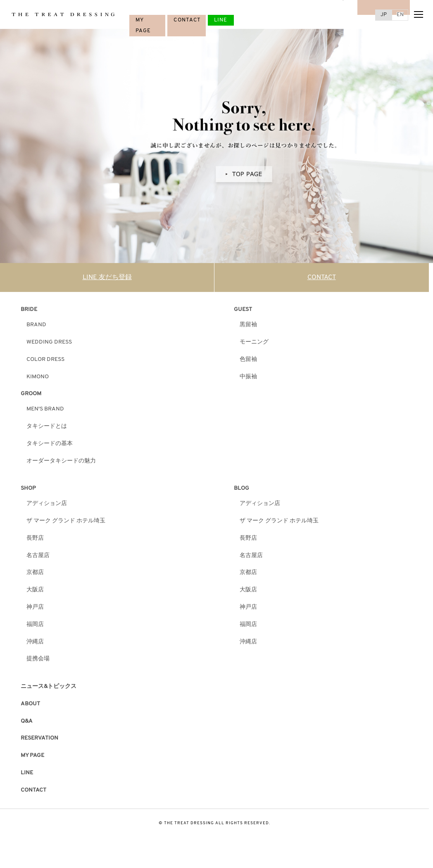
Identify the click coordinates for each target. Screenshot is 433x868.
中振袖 (248, 377)
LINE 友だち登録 (107, 277)
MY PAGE (32, 755)
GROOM (31, 394)
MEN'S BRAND (45, 409)
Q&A (27, 721)
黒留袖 (248, 325)
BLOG (241, 488)
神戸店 (35, 607)
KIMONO (38, 377)
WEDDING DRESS (49, 342)
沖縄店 (35, 642)
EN (400, 15)
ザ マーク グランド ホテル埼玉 (66, 521)
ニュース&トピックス (49, 687)
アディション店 (47, 504)
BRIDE (29, 309)
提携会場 (38, 659)
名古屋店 (38, 556)
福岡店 (35, 625)
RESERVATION (39, 738)
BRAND (36, 325)
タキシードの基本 (50, 444)
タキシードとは (47, 426)
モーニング (254, 342)
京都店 (35, 573)
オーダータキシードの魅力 (61, 461)
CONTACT (187, 20)
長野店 (35, 538)
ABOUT (30, 704)
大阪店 (35, 590)
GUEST (243, 309)
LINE (221, 20)
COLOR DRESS (45, 359)
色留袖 (248, 359)
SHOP (28, 488)
